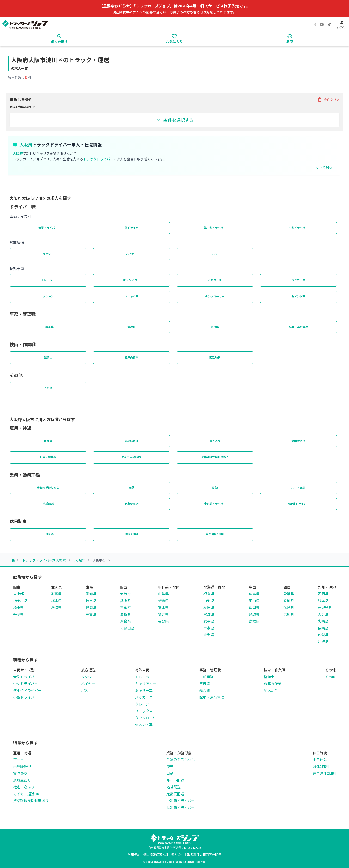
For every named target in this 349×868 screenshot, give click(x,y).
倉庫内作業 (132, 357)
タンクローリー (215, 296)
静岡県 (91, 607)
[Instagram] (314, 24)
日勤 (215, 488)
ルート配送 (298, 488)
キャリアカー (132, 280)
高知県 (289, 614)
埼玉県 (18, 607)
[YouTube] (322, 24)
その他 (48, 388)
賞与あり (215, 441)
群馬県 (56, 594)
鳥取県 (254, 614)
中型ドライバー (132, 228)
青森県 (209, 628)
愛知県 (91, 594)
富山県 (163, 607)
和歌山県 (127, 628)
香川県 (289, 601)
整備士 (48, 357)
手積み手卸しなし (48, 488)
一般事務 (48, 327)
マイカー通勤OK (132, 457)
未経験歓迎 (132, 441)
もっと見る (324, 167)
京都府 (125, 607)
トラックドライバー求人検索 (44, 560)
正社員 (48, 441)
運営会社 (178, 854)
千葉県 (18, 614)
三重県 (91, 614)
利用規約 (134, 854)
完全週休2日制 (215, 534)
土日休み (48, 534)
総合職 (215, 327)
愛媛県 (289, 594)
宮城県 (209, 614)
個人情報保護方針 (156, 854)
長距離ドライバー (298, 504)
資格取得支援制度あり (215, 457)
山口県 (254, 607)
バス (215, 254)
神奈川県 (20, 601)
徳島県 (289, 607)
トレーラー (48, 280)
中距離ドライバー (215, 504)
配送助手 (215, 357)
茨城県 (56, 607)
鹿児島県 (325, 607)
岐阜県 (91, 601)
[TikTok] (329, 24)
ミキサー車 (215, 280)
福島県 (209, 594)
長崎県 (323, 628)
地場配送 (48, 504)
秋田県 (209, 607)
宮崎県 (323, 621)
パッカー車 (298, 280)
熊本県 (323, 601)
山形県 (209, 601)
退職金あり (298, 441)
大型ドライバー (48, 228)
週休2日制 (132, 534)
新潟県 (163, 601)
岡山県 (254, 601)
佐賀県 (323, 635)
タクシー (48, 254)
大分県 (323, 614)
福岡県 (323, 594)
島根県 (254, 621)
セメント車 (298, 296)
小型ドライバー (298, 228)
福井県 (163, 614)
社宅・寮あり (48, 457)
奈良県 (125, 621)
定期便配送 (132, 504)
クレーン (48, 296)
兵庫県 (125, 601)
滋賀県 (125, 614)
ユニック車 (132, 296)
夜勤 (132, 488)
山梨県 (163, 594)
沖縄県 (323, 642)
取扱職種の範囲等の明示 (204, 854)
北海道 (209, 635)
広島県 (254, 594)
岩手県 (209, 621)
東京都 (18, 594)
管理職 (132, 327)
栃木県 (56, 601)
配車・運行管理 (298, 327)
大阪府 (80, 560)
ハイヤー (131, 254)
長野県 (163, 621)
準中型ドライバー (215, 228)
